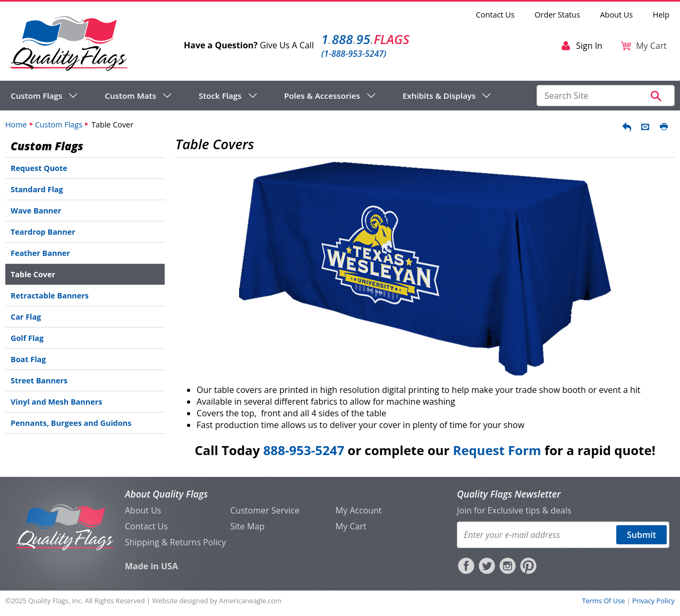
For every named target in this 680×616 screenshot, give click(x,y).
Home (16, 125)
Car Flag (26, 317)
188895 (365, 39)
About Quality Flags (166, 494)
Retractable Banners (50, 296)
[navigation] (251, 96)
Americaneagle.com (250, 601)
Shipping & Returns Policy (175, 542)
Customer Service (265, 510)
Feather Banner (40, 253)
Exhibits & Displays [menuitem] (439, 96)
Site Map (247, 526)
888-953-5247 (304, 450)
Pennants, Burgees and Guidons (71, 423)
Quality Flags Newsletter (509, 494)
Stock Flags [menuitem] (220, 96)
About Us (617, 15)
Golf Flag (27, 338)
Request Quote (39, 168)
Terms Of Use (603, 601)
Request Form (497, 450)
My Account (359, 510)
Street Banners (39, 380)
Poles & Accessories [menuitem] (322, 96)
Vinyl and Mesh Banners (56, 402)
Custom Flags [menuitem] (36, 96)
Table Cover (33, 274)
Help (661, 15)
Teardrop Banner (43, 232)
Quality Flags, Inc (55, 601)
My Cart (351, 526)
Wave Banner (36, 211)
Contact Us (495, 15)
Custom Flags (59, 125)
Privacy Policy (653, 601)
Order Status (557, 15)
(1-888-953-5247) (354, 54)
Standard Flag (37, 189)
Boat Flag (28, 359)
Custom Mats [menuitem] (130, 96)
